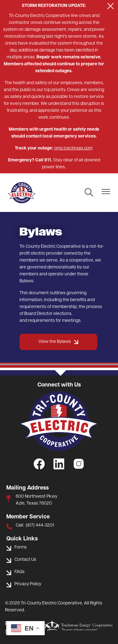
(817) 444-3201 (40, 525)
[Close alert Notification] (111, 6)
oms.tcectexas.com (73, 148)
